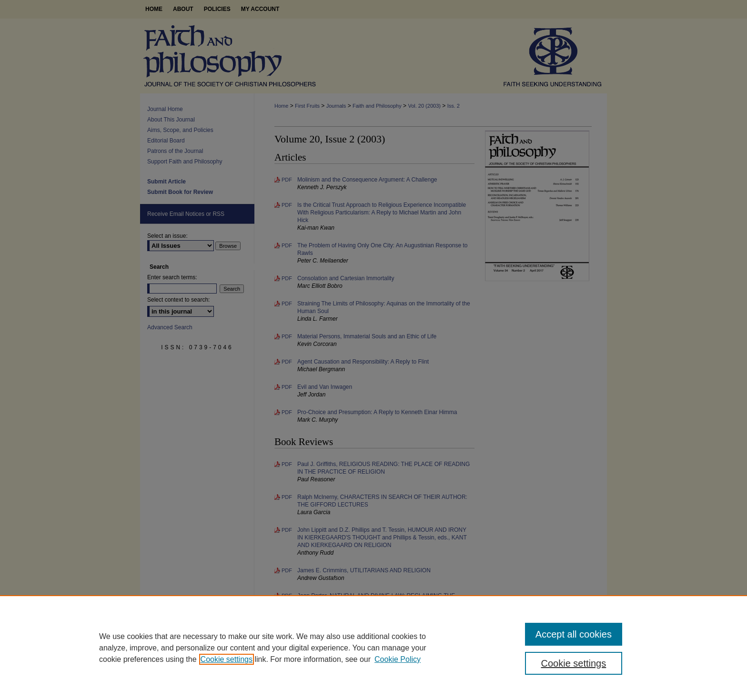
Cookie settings (227, 659)
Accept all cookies (574, 634)
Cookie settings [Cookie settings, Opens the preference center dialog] (574, 663)
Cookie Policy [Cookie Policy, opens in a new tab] (398, 659)
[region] (373, 648)
